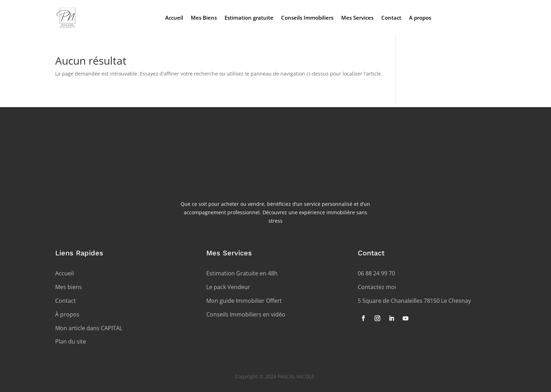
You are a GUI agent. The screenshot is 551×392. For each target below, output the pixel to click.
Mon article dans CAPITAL (89, 328)
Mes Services (357, 18)
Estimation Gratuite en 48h (242, 273)
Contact (391, 18)
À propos (67, 314)
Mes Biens (204, 18)
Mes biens (69, 287)
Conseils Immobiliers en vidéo (246, 314)
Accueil (174, 18)
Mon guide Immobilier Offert (244, 301)
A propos (420, 18)
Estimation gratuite (249, 18)
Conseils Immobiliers (307, 18)
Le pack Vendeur (228, 287)
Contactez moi (377, 287)
